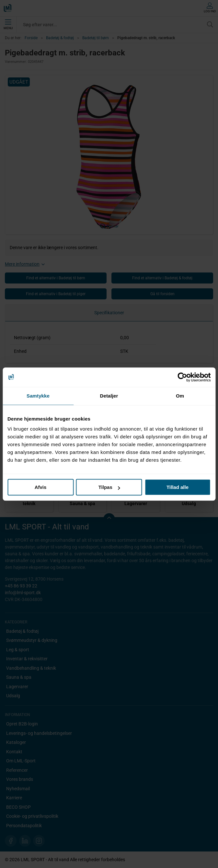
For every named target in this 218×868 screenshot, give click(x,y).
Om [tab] (180, 396)
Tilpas (109, 487)
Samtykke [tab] (38, 396)
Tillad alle (178, 487)
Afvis (41, 487)
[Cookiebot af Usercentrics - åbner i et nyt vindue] (182, 377)
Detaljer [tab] (109, 396)
